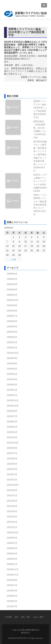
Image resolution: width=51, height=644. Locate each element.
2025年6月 (12, 321)
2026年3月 (12, 290)
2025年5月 (12, 327)
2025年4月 (12, 332)
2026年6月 (12, 274)
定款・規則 (26, 617)
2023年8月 (12, 411)
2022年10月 (13, 443)
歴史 (16, 617)
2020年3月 (12, 554)
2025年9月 (12, 305)
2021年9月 (12, 490)
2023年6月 (12, 422)
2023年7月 (12, 416)
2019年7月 (12, 585)
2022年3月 (12, 474)
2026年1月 (12, 295)
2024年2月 (12, 390)
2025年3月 (12, 337)
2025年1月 (12, 348)
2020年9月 (12, 538)
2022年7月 (12, 453)
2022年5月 (12, 464)
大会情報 (8, 617)
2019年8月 (12, 580)
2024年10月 (13, 353)
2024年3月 (12, 385)
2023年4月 (12, 432)
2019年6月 (12, 591)
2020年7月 (12, 543)
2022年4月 (12, 469)
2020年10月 (13, 532)
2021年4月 (12, 511)
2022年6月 (12, 459)
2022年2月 (12, 480)
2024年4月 (12, 379)
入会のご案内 (38, 617)
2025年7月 (12, 316)
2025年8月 (12, 311)
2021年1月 (12, 527)
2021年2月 (12, 522)
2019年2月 (12, 606)
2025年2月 (12, 342)
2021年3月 (12, 517)
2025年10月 (13, 300)
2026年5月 (12, 279)
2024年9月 (12, 358)
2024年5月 (12, 374)
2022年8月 (12, 448)
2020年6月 (12, 548)
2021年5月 (12, 506)
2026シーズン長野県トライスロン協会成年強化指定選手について (40, 205)
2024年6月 (12, 369)
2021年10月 (13, 485)
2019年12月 (13, 569)
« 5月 (13, 260)
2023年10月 (13, 406)
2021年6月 (12, 501)
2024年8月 (12, 364)
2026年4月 (12, 284)
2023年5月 (12, 427)
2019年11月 (13, 575)
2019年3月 (12, 601)
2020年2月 (12, 559)
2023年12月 (13, 400)
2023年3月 (12, 437)
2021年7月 (12, 496)
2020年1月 (12, 564)
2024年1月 (12, 395)
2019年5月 (12, 596)
